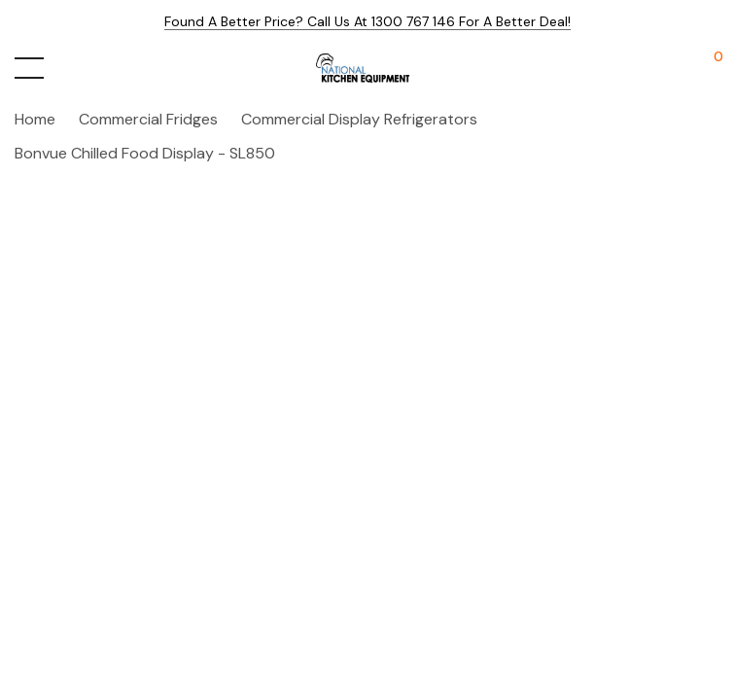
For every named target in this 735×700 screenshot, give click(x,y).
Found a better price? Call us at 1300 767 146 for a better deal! (367, 21)
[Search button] (70, 68)
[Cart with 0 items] (708, 68)
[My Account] (669, 68)
